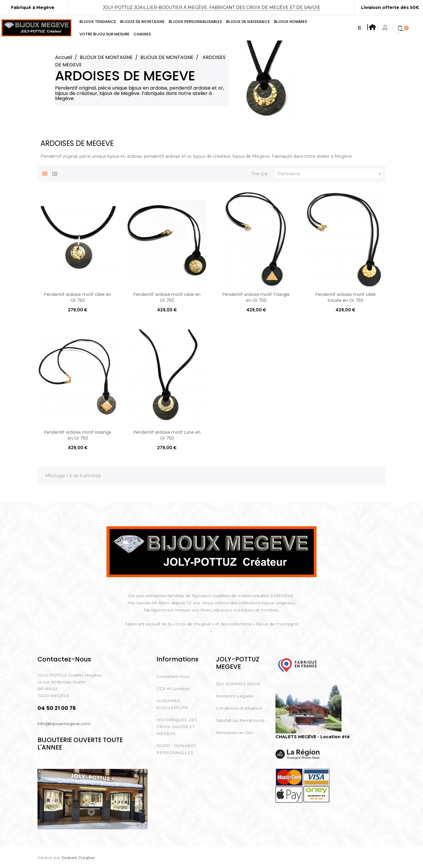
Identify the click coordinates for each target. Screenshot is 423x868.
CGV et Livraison (173, 689)
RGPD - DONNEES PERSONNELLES (177, 749)
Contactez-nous (173, 676)
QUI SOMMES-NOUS (238, 684)
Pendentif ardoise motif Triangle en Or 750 (256, 297)
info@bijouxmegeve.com (64, 724)
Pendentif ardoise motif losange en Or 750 (78, 435)
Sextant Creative (78, 858)
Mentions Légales (235, 696)
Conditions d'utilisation (239, 708)
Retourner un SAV (235, 733)
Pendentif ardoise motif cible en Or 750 (78, 297)
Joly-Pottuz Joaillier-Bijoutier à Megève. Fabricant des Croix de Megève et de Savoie (211, 7)
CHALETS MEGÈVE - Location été (313, 737)
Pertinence (330, 174)
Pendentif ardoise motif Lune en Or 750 (167, 435)
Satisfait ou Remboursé (240, 720)
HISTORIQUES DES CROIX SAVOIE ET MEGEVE (177, 727)
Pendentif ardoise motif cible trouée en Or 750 (346, 297)
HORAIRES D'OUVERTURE (173, 704)
